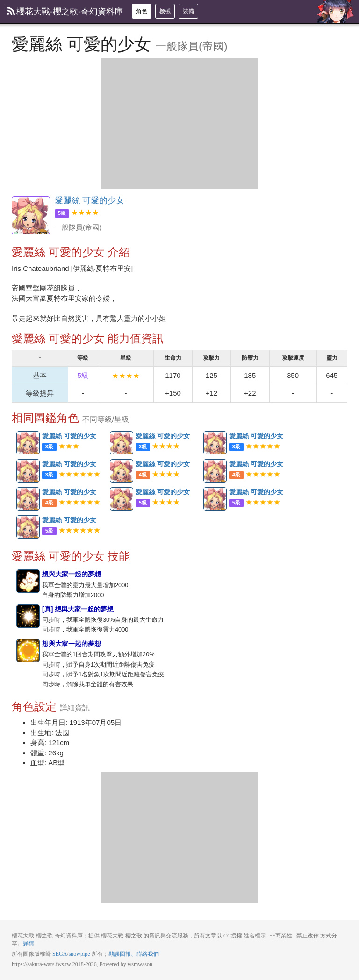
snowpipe (79, 954)
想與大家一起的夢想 (29, 582)
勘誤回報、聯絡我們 (134, 954)
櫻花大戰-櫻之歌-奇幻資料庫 (65, 12)
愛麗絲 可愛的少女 (31, 215)
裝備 (188, 11)
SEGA (60, 954)
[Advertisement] (179, 124)
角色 (142, 11)
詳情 (29, 944)
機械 (165, 11)
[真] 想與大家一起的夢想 (29, 617)
